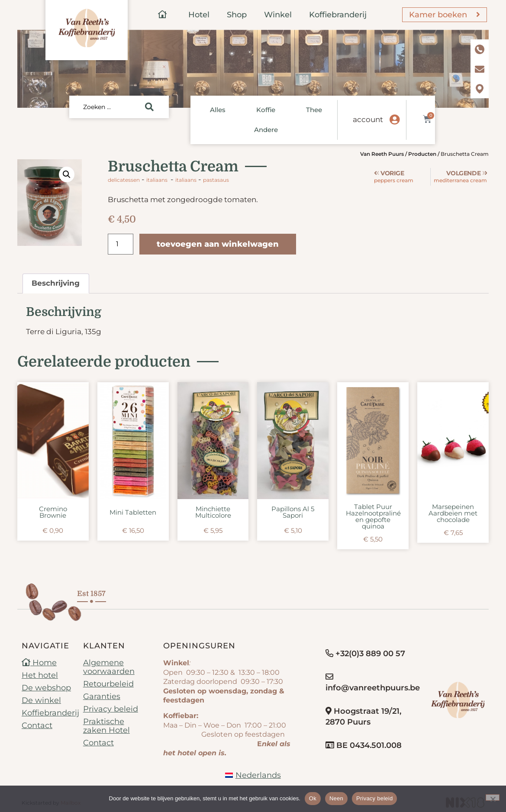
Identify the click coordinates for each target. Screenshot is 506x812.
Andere (266, 130)
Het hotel (40, 675)
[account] (394, 120)
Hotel (199, 15)
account (368, 119)
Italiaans (157, 180)
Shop (237, 15)
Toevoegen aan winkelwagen (218, 244)
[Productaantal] (120, 244)
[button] (67, 174)
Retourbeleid (108, 684)
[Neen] (493, 797)
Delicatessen (124, 180)
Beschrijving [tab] (56, 283)
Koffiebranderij (338, 15)
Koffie (266, 110)
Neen (336, 798)
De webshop (46, 688)
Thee (314, 110)
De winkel (41, 700)
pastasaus (216, 180)
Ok (313, 798)
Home (39, 663)
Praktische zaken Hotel (106, 726)
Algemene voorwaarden (109, 667)
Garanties (102, 696)
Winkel (278, 15)
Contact (37, 725)
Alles (218, 110)
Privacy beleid (111, 709)
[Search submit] (149, 107)
